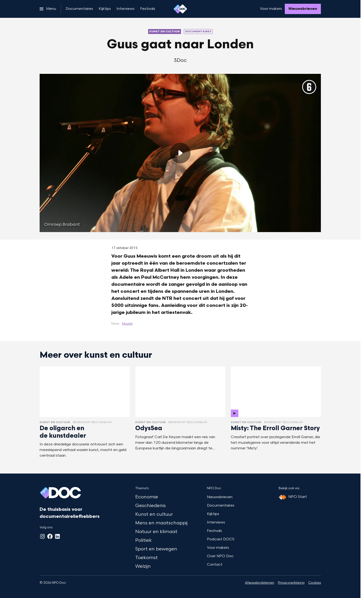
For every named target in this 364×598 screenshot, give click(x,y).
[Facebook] (50, 536)
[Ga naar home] (180, 9)
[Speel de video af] (180, 153)
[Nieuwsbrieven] (303, 9)
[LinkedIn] (57, 536)
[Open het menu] (48, 9)
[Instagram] (42, 536)
